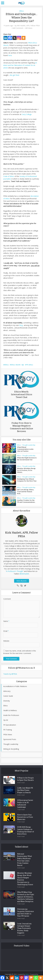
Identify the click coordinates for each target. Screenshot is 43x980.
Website (6, 641)
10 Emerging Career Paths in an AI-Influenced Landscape (25, 804)
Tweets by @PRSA (10, 674)
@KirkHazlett (24, 574)
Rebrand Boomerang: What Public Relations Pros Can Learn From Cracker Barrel (25, 860)
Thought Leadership (29, 445)
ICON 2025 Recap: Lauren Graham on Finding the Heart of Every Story (26, 831)
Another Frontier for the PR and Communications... (26, 501)
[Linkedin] (6, 38)
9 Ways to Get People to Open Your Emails (25, 779)
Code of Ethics (9, 176)
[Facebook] (10, 38)
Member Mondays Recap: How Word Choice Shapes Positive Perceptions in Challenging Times (25, 879)
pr (23, 365)
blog (21, 325)
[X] (15, 38)
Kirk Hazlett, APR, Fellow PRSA (28, 26)
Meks (27, 974)
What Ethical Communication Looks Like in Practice (25, 449)
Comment (7, 599)
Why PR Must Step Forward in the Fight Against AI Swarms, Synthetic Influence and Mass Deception (26, 897)
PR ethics (30, 365)
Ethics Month (16, 365)
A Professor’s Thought (15, 571)
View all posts (22, 581)
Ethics (22, 11)
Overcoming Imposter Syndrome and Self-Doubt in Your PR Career (26, 913)
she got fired (14, 75)
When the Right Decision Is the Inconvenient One (27, 459)
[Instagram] (19, 38)
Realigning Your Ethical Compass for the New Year (27, 480)
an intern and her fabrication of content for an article (20, 65)
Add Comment (18, 28)
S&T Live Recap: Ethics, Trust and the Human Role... (26, 492)
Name (6, 621)
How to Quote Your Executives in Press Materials (25, 817)
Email (6, 631)
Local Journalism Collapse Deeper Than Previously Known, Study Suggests (24, 928)
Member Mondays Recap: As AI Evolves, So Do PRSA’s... (26, 470)
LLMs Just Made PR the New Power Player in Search (25, 790)
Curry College (27, 114)
